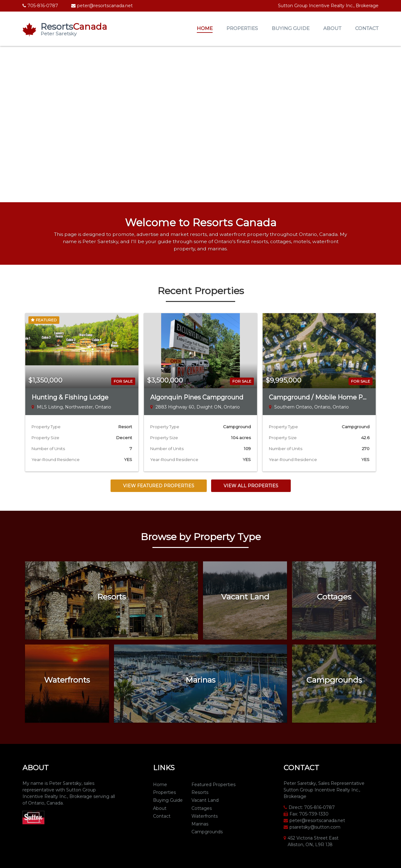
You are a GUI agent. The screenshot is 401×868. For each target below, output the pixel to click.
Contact (367, 28)
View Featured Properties (159, 486)
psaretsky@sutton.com (315, 827)
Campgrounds (207, 832)
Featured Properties (213, 785)
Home (205, 28)
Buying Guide (291, 28)
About (332, 28)
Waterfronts (205, 816)
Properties (242, 28)
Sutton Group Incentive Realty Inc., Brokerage (328, 6)
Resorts (200, 792)
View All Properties (251, 486)
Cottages (202, 808)
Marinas (200, 824)
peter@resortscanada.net (105, 6)
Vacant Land (205, 800)
